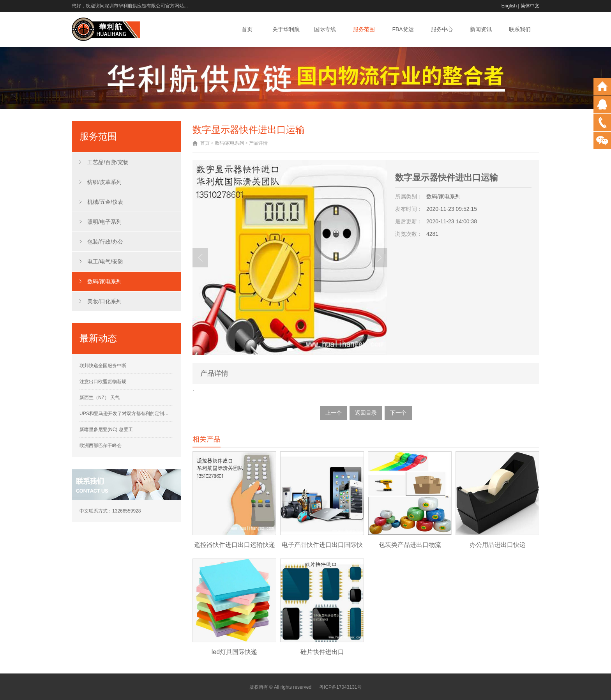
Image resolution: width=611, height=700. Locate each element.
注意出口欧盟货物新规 (103, 382)
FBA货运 (403, 29)
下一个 (398, 413)
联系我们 (520, 29)
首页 (247, 29)
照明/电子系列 (104, 222)
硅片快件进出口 (322, 652)
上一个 (334, 413)
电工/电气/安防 (105, 262)
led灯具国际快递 (234, 652)
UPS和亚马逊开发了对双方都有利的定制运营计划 (131, 414)
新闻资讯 (481, 29)
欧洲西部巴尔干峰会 (101, 445)
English (509, 6)
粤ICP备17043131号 (340, 687)
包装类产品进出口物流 (410, 545)
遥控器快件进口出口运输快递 (235, 545)
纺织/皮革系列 (104, 182)
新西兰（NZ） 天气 (100, 398)
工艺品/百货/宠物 (108, 162)
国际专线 (325, 29)
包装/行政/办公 (105, 242)
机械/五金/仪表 (105, 202)
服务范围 (364, 29)
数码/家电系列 (104, 281)
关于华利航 (286, 29)
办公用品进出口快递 (498, 545)
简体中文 (530, 6)
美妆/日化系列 (104, 301)
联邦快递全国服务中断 (103, 366)
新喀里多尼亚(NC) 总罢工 (106, 430)
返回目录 (366, 413)
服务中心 (442, 29)
